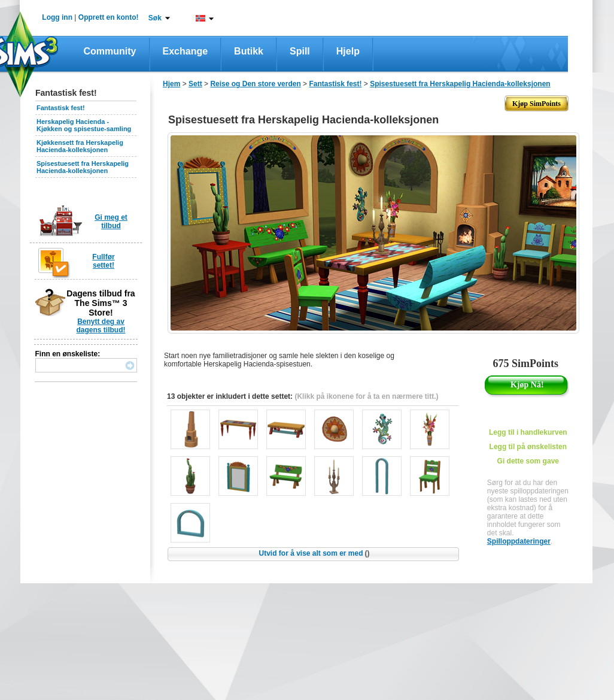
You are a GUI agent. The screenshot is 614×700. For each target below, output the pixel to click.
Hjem (171, 84)
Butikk (249, 51)
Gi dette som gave (528, 461)
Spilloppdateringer (519, 541)
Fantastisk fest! (61, 108)
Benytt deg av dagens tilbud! (101, 326)
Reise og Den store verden (255, 84)
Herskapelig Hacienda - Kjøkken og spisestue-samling (84, 125)
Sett (195, 84)
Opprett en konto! (109, 17)
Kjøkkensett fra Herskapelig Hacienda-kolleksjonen (80, 146)
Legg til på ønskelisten (528, 447)
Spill (300, 51)
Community (110, 51)
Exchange (186, 51)
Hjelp (348, 51)
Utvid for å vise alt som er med (314, 553)
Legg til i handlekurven (528, 432)
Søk (155, 18)
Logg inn (57, 17)
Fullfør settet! (103, 261)
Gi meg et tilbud (111, 222)
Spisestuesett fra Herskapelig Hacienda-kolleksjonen (83, 167)
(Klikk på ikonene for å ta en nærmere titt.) (366, 396)
